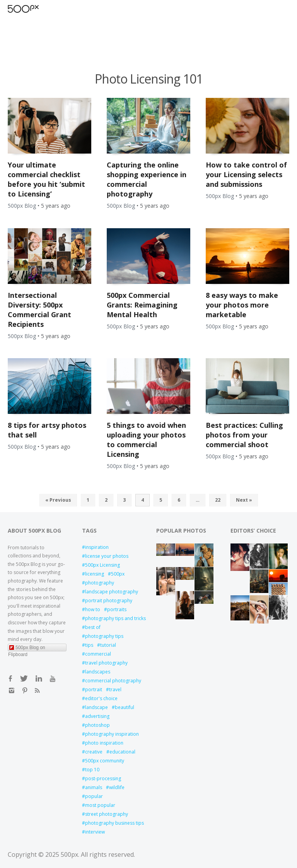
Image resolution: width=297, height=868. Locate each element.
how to (93, 609)
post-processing (103, 778)
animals (94, 787)
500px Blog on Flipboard (27, 648)
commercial (98, 654)
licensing (95, 574)
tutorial (108, 645)
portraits (117, 609)
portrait (94, 689)
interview (95, 832)
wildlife (117, 787)
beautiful (125, 707)
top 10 (92, 770)
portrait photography (109, 601)
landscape (96, 707)
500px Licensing (102, 565)
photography (100, 583)
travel (115, 689)
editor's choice (101, 698)
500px (118, 574)
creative (94, 752)
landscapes (98, 672)
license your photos (107, 556)
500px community (105, 761)
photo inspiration (104, 743)
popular (94, 796)
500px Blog (22, 206)
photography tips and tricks (113, 618)
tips (89, 645)
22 (218, 500)
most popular (100, 805)
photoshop (97, 725)
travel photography (106, 663)
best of (93, 627)
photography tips (104, 636)
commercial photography (113, 681)
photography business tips (113, 823)
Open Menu (37, 9)
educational (122, 752)
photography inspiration (112, 734)
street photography (107, 814)
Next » (244, 500)
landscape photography (112, 592)
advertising (97, 716)
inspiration (97, 547)
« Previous (58, 500)
